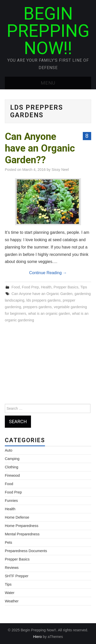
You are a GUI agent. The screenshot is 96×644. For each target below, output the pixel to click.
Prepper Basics (66, 287)
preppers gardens (37, 307)
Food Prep (30, 287)
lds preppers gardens (44, 300)
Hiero (37, 637)
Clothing (12, 467)
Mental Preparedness (22, 534)
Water (10, 593)
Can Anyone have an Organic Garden (42, 294)
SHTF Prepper (17, 576)
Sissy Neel (60, 170)
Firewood (12, 475)
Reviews (12, 568)
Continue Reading (48, 273)
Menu (48, 83)
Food (16, 287)
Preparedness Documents (26, 551)
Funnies (11, 501)
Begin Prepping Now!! (48, 31)
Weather (12, 601)
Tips (84, 287)
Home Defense (17, 517)
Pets (9, 542)
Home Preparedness (22, 526)
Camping (12, 459)
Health (46, 287)
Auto (9, 450)
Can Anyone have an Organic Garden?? (40, 148)
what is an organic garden (49, 313)
